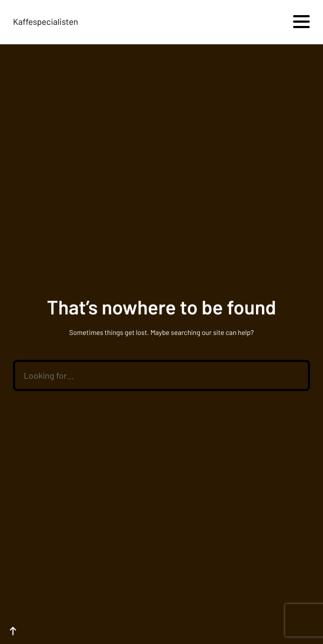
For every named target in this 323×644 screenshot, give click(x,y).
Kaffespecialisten (46, 22)
